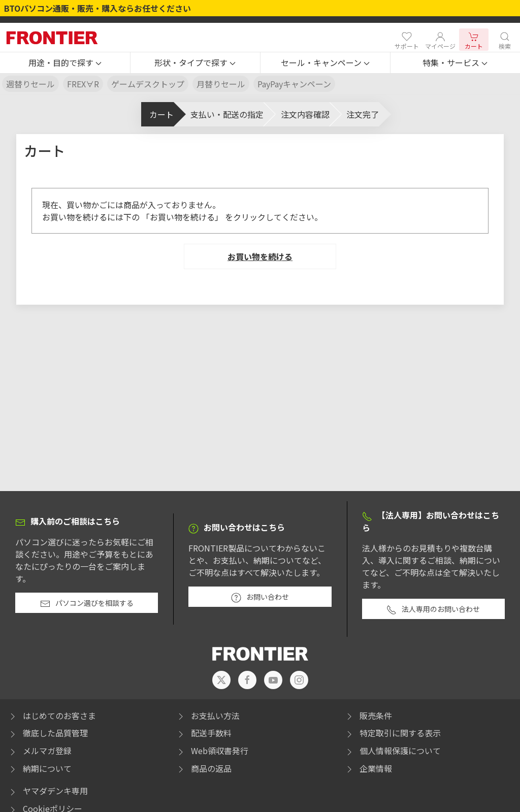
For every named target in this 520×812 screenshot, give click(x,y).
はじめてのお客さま (52, 716)
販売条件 (368, 716)
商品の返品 (204, 768)
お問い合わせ (260, 597)
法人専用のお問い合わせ (433, 609)
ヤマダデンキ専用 (48, 791)
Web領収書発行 (212, 751)
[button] (65, 63)
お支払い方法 (208, 716)
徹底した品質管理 (48, 733)
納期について (40, 768)
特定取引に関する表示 (393, 733)
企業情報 (368, 768)
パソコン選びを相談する (87, 603)
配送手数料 (204, 733)
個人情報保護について (393, 751)
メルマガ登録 (40, 751)
